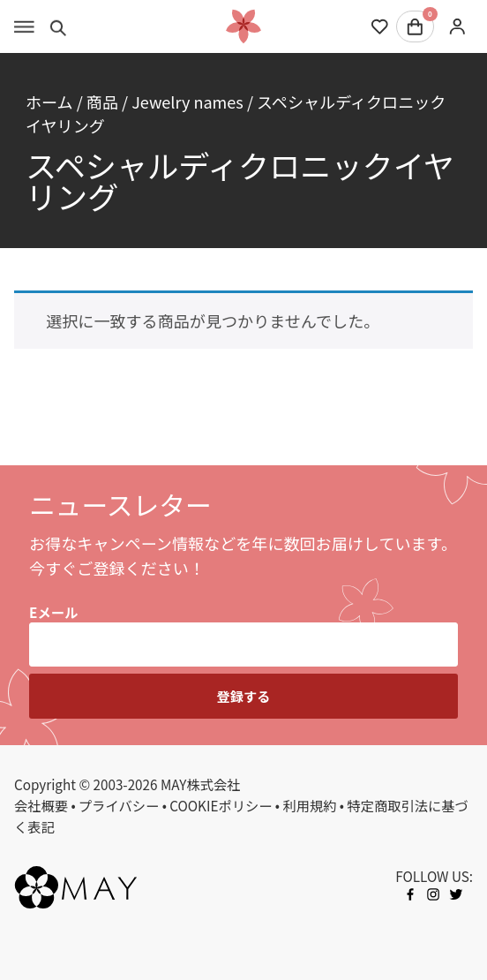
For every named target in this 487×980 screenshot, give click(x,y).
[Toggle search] (59, 26)
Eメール (53, 612)
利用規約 (309, 805)
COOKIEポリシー (221, 805)
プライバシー (119, 805)
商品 (102, 102)
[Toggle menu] (24, 26)
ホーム (49, 102)
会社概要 (41, 805)
